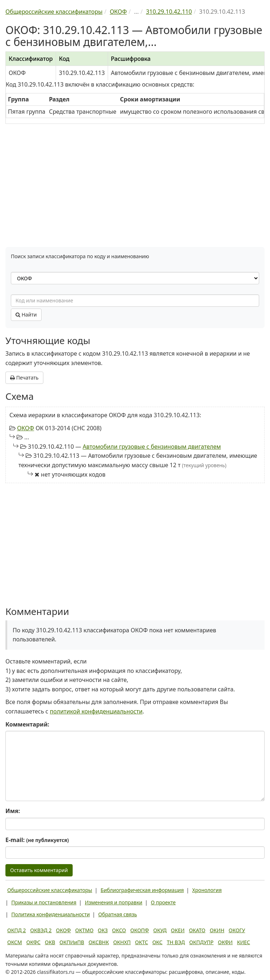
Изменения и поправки (114, 902)
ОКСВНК (99, 942)
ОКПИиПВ (72, 942)
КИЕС (244, 942)
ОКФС (33, 942)
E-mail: (37, 840)
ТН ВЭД (176, 942)
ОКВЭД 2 (41, 930)
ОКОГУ (237, 930)
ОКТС (142, 942)
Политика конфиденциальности (50, 914)
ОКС (157, 942)
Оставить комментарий (39, 870)
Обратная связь (118, 914)
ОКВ (50, 942)
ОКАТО (197, 930)
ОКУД (160, 930)
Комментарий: (27, 724)
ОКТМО (84, 930)
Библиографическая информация (142, 890)
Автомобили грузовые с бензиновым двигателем (152, 447)
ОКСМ (15, 942)
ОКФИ (225, 942)
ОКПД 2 (17, 930)
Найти (26, 315)
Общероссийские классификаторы (50, 890)
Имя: (13, 811)
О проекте (163, 902)
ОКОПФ (140, 930)
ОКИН (217, 930)
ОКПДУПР (202, 942)
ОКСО (119, 930)
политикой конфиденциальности (96, 711)
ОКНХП (122, 942)
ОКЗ (103, 930)
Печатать (24, 378)
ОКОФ (25, 428)
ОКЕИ (178, 930)
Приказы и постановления (44, 902)
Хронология (207, 890)
